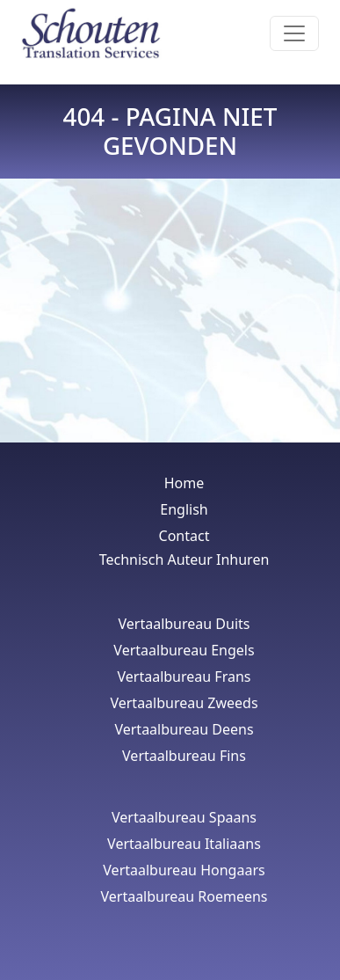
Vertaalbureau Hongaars (184, 870)
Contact (184, 536)
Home (184, 483)
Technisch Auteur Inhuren (184, 559)
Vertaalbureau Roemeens (184, 896)
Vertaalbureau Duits (184, 624)
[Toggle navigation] (294, 33)
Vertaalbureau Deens (184, 729)
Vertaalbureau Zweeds (184, 703)
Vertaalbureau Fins (184, 756)
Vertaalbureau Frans (184, 676)
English (184, 509)
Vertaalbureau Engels (184, 650)
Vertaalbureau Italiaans (184, 844)
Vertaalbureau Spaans (184, 817)
